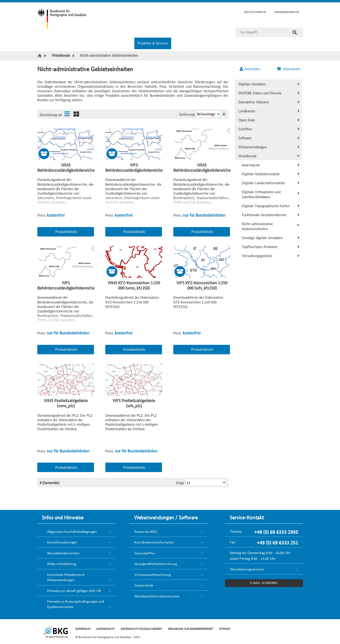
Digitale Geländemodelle (261, 174)
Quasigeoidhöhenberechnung (156, 564)
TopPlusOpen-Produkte (260, 247)
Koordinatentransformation (154, 542)
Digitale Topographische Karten (266, 206)
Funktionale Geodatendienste (264, 215)
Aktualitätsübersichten (63, 553)
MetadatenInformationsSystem (157, 596)
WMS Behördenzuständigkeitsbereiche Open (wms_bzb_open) (66, 170)
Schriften (245, 129)
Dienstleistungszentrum (247, 569)
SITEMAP (225, 629)
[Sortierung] (208, 114)
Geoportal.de (144, 585)
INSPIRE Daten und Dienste (260, 93)
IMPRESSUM (83, 629)
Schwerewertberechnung (153, 574)
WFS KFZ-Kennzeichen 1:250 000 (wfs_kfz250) (202, 285)
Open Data (246, 120)
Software (245, 138)
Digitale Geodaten (252, 84)
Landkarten (247, 111)
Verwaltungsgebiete (257, 256)
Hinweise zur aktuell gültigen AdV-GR (74, 591)
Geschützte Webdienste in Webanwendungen (66, 577)
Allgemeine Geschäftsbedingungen (72, 531)
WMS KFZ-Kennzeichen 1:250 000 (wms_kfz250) (134, 285)
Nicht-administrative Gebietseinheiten (257, 226)
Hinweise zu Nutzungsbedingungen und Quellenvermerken (75, 604)
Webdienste (247, 156)
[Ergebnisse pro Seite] (206, 482)
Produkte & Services (153, 43)
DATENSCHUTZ (106, 629)
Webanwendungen (253, 147)
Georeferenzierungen (62, 542)
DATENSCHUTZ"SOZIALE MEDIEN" (141, 629)
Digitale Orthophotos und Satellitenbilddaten (261, 194)
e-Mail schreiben (264, 583)
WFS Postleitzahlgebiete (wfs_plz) (134, 403)
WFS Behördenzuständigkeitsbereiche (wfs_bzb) (66, 288)
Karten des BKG (146, 531)
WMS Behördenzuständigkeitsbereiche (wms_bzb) (202, 170)
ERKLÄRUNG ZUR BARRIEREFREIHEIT (191, 629)
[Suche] (295, 32)
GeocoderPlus (145, 553)
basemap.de (251, 165)
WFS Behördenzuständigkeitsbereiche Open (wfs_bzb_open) (134, 170)
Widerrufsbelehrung (62, 564)
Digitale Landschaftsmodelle (263, 183)
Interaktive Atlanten (254, 102)
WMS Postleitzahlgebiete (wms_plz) (66, 403)
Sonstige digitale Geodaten (262, 238)
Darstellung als (51, 115)
